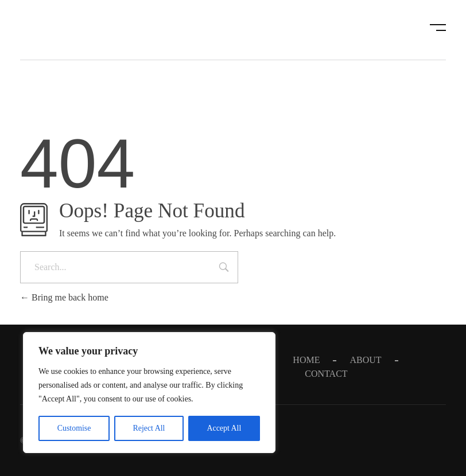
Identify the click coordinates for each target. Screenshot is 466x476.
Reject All (149, 428)
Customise (74, 428)
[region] (149, 393)
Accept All (224, 428)
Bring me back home (64, 297)
